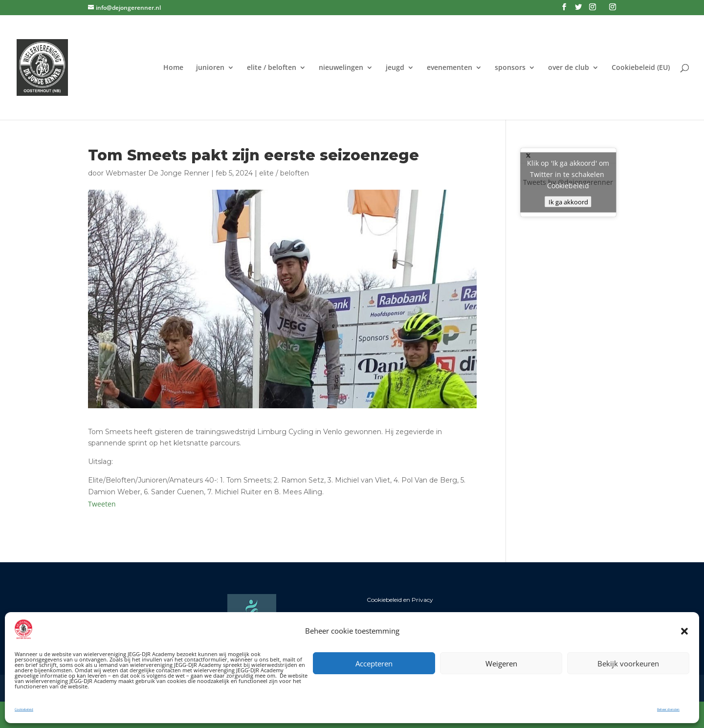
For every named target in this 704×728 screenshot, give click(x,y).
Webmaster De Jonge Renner (157, 173)
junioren (210, 68)
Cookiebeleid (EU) (641, 68)
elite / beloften (272, 68)
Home (173, 68)
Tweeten (102, 504)
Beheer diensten (668, 709)
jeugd (395, 68)
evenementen (450, 68)
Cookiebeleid (24, 709)
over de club (569, 68)
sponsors (510, 68)
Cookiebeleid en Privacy (400, 600)
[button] (684, 631)
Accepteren (374, 663)
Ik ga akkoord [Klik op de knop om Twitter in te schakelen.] (568, 202)
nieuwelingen (341, 68)
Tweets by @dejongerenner (568, 183)
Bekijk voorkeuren (628, 663)
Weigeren (501, 663)
